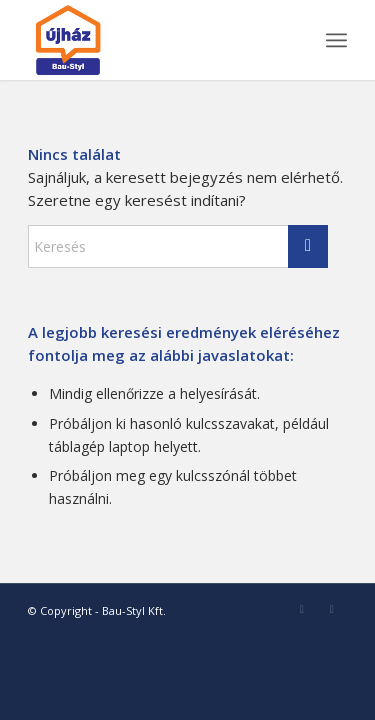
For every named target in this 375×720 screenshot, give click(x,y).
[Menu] (336, 40)
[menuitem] (336, 40)
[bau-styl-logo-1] (155, 40)
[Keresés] (178, 246)
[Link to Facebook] (302, 609)
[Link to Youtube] (332, 609)
